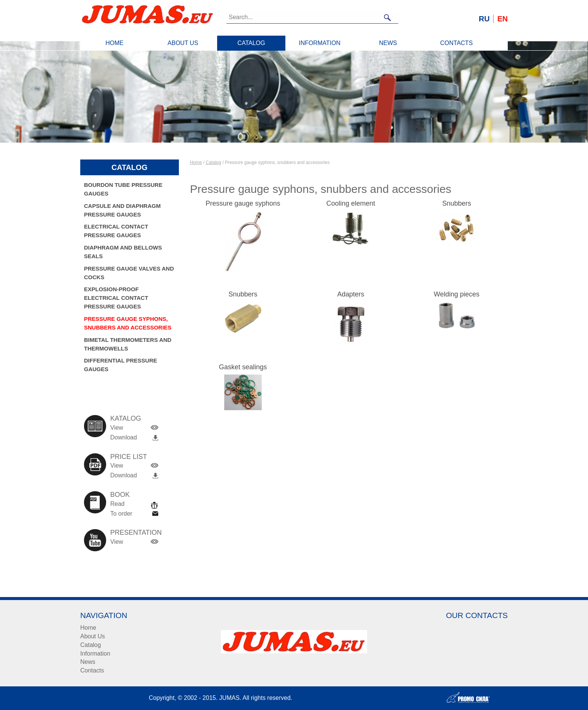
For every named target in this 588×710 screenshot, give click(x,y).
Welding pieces (457, 294)
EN (502, 19)
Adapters (351, 294)
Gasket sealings (243, 367)
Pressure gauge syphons (243, 203)
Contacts (457, 43)
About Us (183, 43)
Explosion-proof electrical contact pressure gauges (116, 298)
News (388, 43)
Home (114, 43)
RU (484, 19)
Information (320, 43)
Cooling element (351, 203)
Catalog (251, 43)
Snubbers (457, 203)
